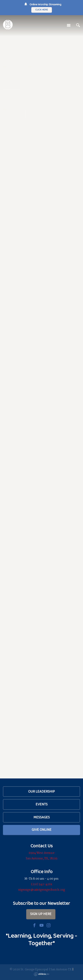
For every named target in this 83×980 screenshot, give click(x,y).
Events (42, 804)
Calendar (16, 156)
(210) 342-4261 (41, 884)
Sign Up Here (41, 914)
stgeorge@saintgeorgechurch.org (42, 890)
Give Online (42, 830)
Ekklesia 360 (41, 974)
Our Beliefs (17, 71)
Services (14, 114)
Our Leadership (41, 791)
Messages (42, 817)
